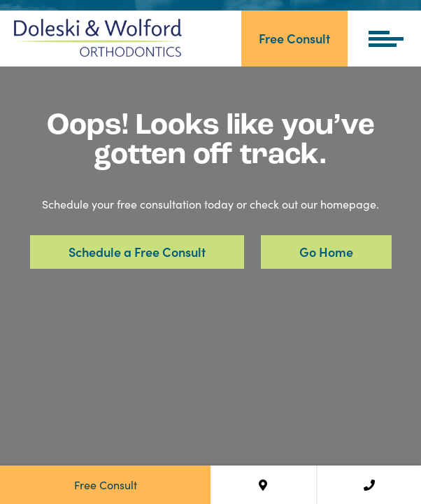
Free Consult (294, 38)
